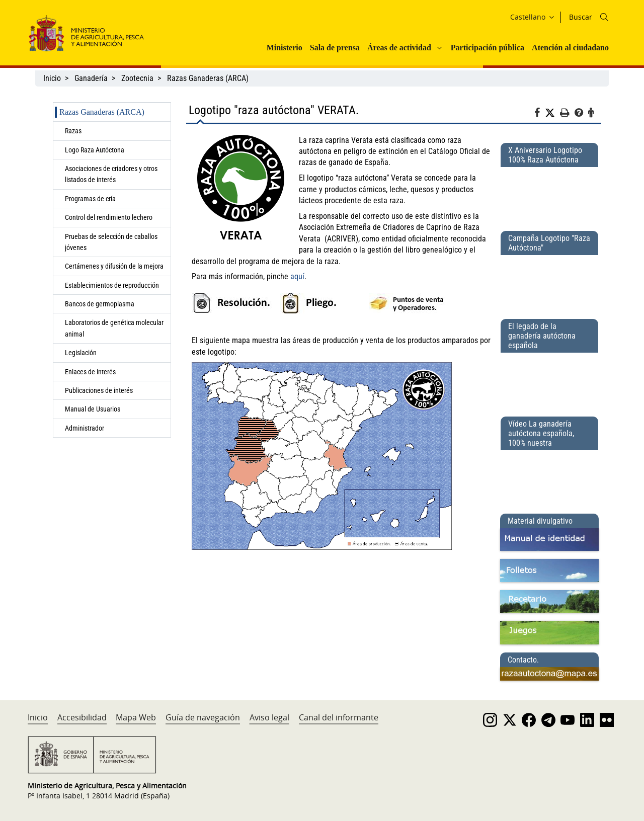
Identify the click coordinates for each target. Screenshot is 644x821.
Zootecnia (137, 78)
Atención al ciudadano (570, 48)
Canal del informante (339, 717)
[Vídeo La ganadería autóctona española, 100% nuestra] (549, 478)
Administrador (85, 428)
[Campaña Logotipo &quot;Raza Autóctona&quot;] (549, 283)
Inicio (52, 78)
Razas (73, 131)
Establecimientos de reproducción (112, 285)
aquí (297, 276)
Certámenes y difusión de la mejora (114, 266)
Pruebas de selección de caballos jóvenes (111, 242)
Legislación (81, 353)
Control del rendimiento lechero (109, 217)
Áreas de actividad (399, 48)
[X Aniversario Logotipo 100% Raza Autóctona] (549, 195)
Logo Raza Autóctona (95, 150)
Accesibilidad (82, 717)
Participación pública (488, 48)
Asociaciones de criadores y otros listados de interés (111, 174)
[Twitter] (552, 113)
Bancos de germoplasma (100, 304)
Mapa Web (136, 717)
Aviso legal (269, 717)
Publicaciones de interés (99, 390)
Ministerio (285, 48)
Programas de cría (90, 199)
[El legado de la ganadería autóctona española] (549, 380)
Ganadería (91, 78)
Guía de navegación (203, 717)
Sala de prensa (335, 48)
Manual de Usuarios (93, 409)
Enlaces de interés (90, 372)
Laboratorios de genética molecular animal (114, 328)
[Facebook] (540, 114)
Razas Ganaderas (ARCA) (208, 78)
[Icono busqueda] (604, 17)
